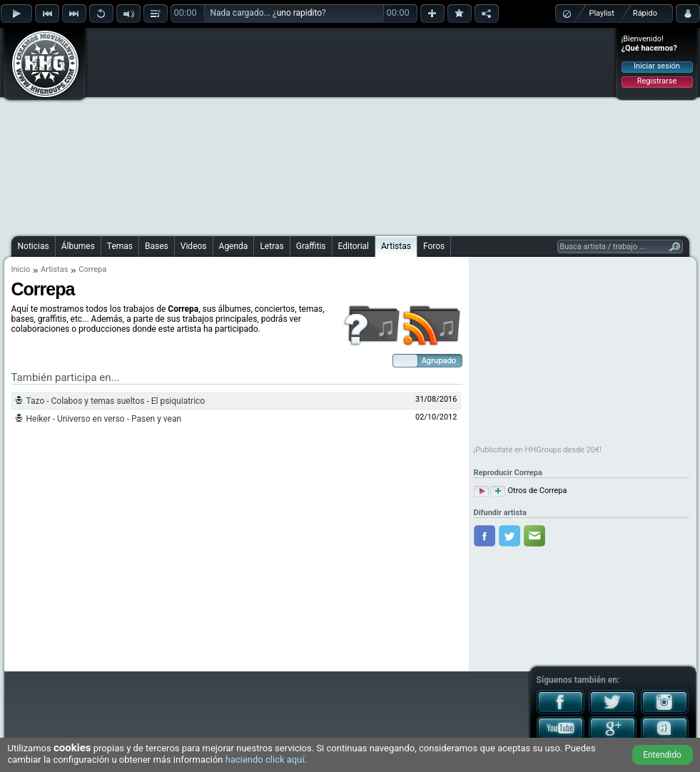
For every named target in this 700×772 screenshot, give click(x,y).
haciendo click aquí (265, 760)
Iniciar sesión (657, 66)
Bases (157, 246)
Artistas (396, 246)
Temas (120, 246)
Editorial (354, 246)
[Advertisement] (325, 130)
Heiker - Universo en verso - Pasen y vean (104, 419)
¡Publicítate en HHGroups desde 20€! (538, 450)
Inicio (21, 269)
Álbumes (78, 246)
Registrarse (657, 81)
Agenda (234, 246)
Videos (194, 246)
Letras (272, 246)
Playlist (602, 13)
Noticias (34, 246)
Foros (434, 246)
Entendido (662, 755)
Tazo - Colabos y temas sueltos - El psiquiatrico (116, 401)
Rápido (645, 13)
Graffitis (311, 246)
